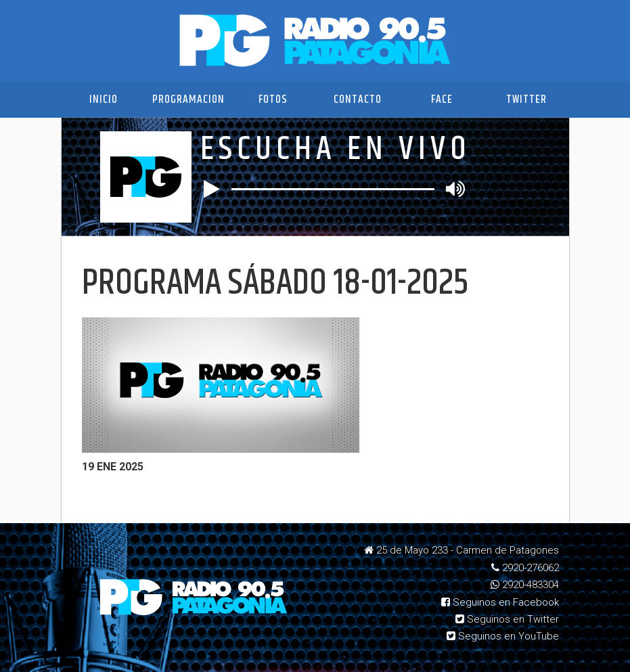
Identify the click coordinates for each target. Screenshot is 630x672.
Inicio (104, 99)
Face (442, 99)
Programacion (188, 99)
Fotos (273, 99)
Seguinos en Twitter (507, 619)
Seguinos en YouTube (503, 636)
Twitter (526, 99)
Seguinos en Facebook (500, 602)
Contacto (358, 99)
